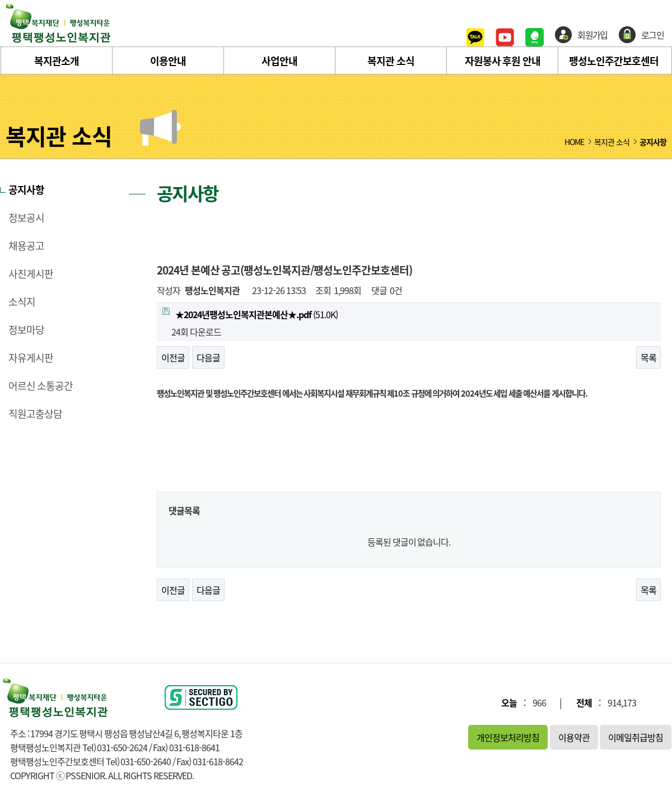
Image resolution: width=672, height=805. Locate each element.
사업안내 (279, 61)
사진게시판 (31, 274)
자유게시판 (31, 358)
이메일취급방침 (636, 737)
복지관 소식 (391, 61)
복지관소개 (57, 61)
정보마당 (26, 330)
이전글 (173, 357)
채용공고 (26, 246)
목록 (648, 357)
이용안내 (168, 61)
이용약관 (574, 737)
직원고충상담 (35, 414)
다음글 (208, 357)
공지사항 (26, 190)
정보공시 (26, 218)
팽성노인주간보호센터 (614, 61)
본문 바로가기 (0, 0)
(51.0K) (250, 314)
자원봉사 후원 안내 (503, 61)
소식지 (22, 302)
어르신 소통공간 (41, 386)
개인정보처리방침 (508, 737)
